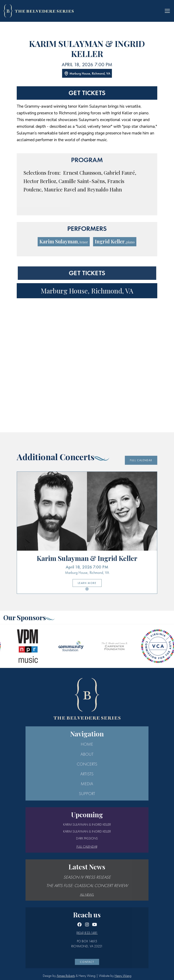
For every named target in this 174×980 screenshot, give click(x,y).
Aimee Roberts (66, 976)
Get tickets (87, 93)
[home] (38, 11)
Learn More (87, 583)
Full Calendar (141, 460)
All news (87, 895)
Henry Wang (123, 976)
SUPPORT (87, 794)
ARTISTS (87, 774)
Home (87, 744)
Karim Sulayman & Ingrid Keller (87, 824)
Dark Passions (87, 838)
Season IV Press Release (87, 877)
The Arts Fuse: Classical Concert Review (87, 886)
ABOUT (87, 754)
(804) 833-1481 (87, 933)
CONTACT (87, 962)
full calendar (87, 847)
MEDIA (87, 784)
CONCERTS (87, 764)
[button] (166, 11)
